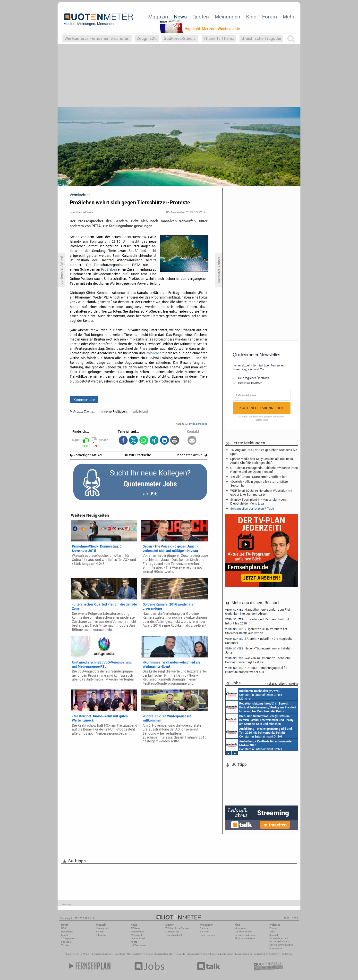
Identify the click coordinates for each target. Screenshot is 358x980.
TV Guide (180, 954)
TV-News (136, 928)
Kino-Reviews (207, 935)
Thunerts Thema (219, 38)
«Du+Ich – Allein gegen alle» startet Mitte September (259, 483)
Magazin (158, 17)
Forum (269, 17)
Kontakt (274, 935)
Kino (251, 17)
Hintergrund (102, 928)
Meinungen (227, 17)
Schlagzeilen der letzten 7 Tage (252, 508)
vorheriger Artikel (86, 455)
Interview (101, 935)
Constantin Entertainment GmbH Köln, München (260, 720)
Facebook (67, 942)
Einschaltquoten (164, 954)
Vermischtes (137, 932)
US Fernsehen (135, 954)
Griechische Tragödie (261, 38)
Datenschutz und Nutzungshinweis (279, 940)
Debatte (204, 928)
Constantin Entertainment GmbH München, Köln (261, 707)
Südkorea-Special (180, 38)
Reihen (100, 932)
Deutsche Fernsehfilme (266, 954)
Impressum (276, 948)
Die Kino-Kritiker (243, 932)
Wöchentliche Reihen (177, 928)
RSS (64, 928)
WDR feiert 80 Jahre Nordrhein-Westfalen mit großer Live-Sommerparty (261, 492)
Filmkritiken (119, 954)
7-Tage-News (68, 938)
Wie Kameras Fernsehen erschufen (97, 38)
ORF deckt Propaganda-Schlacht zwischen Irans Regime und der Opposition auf (264, 470)
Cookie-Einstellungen (281, 945)
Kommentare (84, 399)
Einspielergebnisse (245, 935)
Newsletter (67, 932)
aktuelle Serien (225, 954)
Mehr (289, 17)
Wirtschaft (136, 935)
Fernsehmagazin (101, 954)
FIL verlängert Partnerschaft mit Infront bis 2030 (257, 621)
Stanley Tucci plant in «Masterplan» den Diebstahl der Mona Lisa (258, 501)
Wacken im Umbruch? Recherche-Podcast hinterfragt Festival (258, 660)
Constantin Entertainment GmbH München (254, 694)
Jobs (272, 932)
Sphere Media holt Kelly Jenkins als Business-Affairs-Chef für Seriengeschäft (262, 461)
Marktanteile (172, 932)
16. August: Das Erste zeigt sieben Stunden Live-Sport (264, 452)
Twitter (65, 945)
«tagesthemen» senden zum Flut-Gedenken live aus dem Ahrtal (258, 611)
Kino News (72, 954)
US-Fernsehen (138, 945)
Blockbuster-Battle (245, 938)
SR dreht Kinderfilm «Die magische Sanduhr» (259, 641)
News (180, 17)
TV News (149, 954)
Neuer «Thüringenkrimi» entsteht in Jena (259, 650)
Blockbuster (193, 954)
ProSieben (109, 269)
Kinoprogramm (243, 954)
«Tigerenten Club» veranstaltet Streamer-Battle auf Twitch (256, 631)
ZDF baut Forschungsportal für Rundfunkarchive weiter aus (256, 670)
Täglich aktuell (174, 935)
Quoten (201, 17)
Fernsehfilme (209, 954)
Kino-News (241, 928)
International (138, 938)
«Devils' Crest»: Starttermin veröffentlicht (259, 477)
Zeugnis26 (147, 38)
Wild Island (140, 411)
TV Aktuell (85, 954)
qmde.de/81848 (198, 424)
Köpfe (134, 942)
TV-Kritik (205, 932)
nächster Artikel (192, 455)
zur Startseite (138, 455)
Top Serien (286, 954)
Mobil (64, 935)
